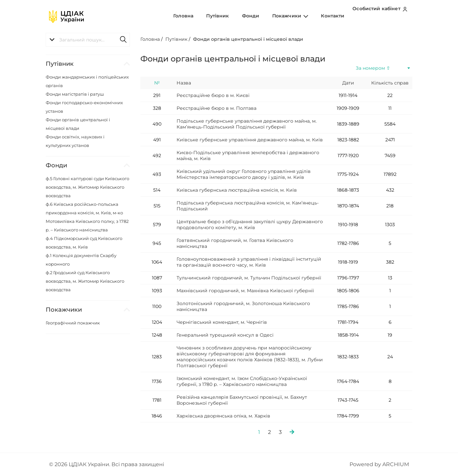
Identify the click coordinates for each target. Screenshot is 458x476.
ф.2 (85, 281)
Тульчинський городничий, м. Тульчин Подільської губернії (249, 278)
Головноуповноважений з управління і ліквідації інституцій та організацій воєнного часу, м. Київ (249, 262)
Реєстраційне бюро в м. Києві (213, 95)
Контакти (336, 16)
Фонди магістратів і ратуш (75, 94)
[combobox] (383, 68)
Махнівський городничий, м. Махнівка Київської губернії (245, 291)
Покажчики (299, 16)
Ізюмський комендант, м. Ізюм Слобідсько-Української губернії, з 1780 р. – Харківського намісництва (242, 381)
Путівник (239, 16)
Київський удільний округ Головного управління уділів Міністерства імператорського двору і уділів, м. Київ (244, 174)
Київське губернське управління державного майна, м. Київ (250, 140)
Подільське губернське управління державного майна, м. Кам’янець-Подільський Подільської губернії (247, 124)
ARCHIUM (396, 464)
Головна (210, 16)
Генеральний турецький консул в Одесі (225, 335)
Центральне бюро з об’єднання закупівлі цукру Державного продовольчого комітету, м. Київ (250, 225)
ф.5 (87, 187)
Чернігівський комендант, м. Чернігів (222, 322)
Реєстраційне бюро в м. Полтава (217, 108)
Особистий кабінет (382, 16)
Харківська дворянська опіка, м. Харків (223, 416)
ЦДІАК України (89, 464)
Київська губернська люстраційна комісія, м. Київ (237, 190)
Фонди (265, 16)
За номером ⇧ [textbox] (373, 68)
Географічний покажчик (73, 323)
